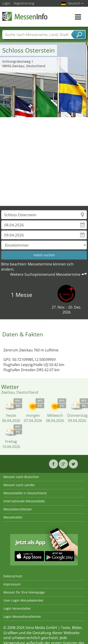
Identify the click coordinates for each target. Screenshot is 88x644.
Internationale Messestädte (24, 501)
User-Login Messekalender (23, 600)
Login (6, 3)
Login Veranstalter (17, 608)
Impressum (12, 584)
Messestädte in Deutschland (25, 493)
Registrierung (24, 3)
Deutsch (76, 3)
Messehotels (13, 517)
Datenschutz (13, 576)
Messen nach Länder (19, 485)
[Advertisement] (42, 162)
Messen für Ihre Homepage (24, 592)
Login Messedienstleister (22, 616)
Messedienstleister (18, 509)
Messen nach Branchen (21, 477)
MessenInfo (25, 16)
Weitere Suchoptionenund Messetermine (45, 274)
